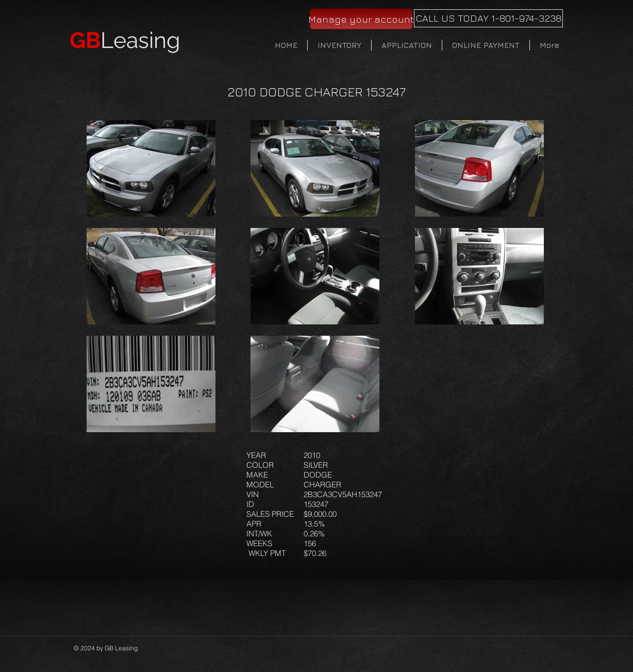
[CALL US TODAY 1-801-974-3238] (488, 18)
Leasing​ (125, 40)
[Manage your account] (361, 19)
